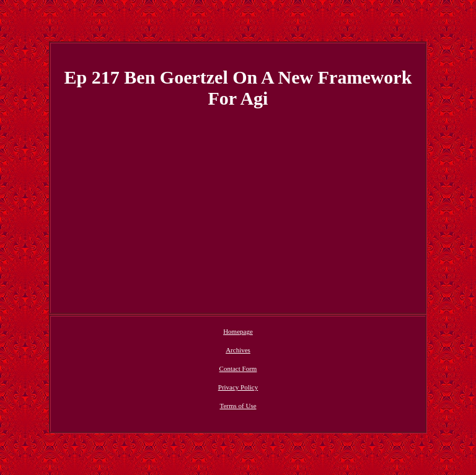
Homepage (238, 331)
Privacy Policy (238, 387)
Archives (238, 350)
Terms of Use (238, 406)
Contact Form (238, 368)
